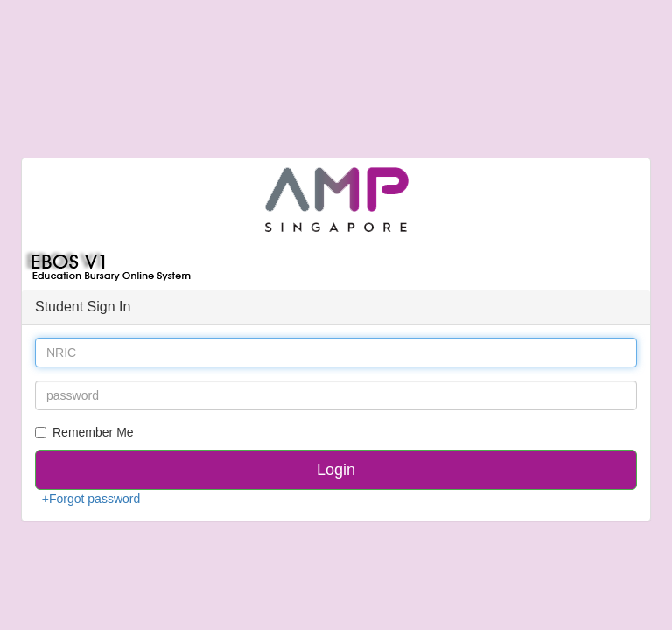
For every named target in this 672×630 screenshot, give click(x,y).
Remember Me (84, 432)
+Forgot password (91, 499)
